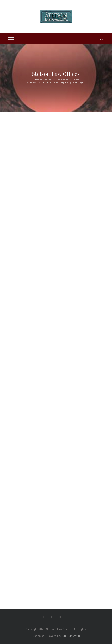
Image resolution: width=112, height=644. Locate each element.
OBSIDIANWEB (71, 636)
